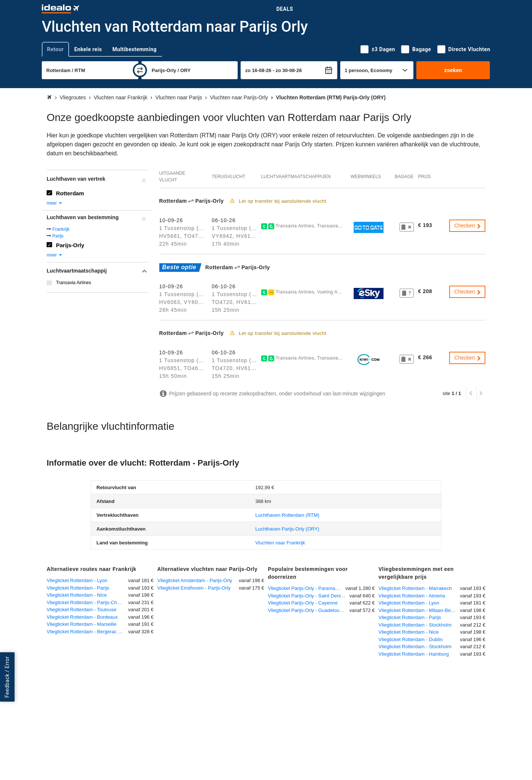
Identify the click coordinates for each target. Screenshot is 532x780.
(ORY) (287, 529)
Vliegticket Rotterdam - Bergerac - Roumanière (87, 632)
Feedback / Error (7, 677)
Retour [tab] (55, 49)
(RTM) (287, 515)
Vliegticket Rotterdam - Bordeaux (82, 617)
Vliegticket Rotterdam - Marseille (82, 624)
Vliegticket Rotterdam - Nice (77, 595)
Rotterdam (70, 193)
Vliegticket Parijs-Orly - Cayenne (303, 603)
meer (55, 203)
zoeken (453, 70)
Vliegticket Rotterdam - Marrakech (415, 588)
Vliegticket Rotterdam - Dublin (411, 639)
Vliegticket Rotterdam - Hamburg (414, 654)
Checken (468, 226)
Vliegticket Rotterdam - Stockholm (415, 625)
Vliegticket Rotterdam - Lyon (77, 580)
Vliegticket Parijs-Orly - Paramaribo (306, 588)
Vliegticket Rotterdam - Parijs (78, 588)
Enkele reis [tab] (88, 49)
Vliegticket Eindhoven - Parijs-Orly (194, 588)
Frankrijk (61, 229)
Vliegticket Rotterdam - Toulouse (82, 610)
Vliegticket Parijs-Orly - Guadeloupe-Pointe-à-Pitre (309, 610)
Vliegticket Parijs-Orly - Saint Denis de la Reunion (309, 596)
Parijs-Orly (70, 245)
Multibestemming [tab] (134, 49)
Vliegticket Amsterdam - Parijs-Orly (195, 580)
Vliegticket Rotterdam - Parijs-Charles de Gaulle (87, 602)
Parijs (58, 236)
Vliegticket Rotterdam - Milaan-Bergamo (420, 610)
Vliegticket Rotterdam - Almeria (412, 596)
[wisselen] (140, 70)
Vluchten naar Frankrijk (280, 543)
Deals (285, 9)
